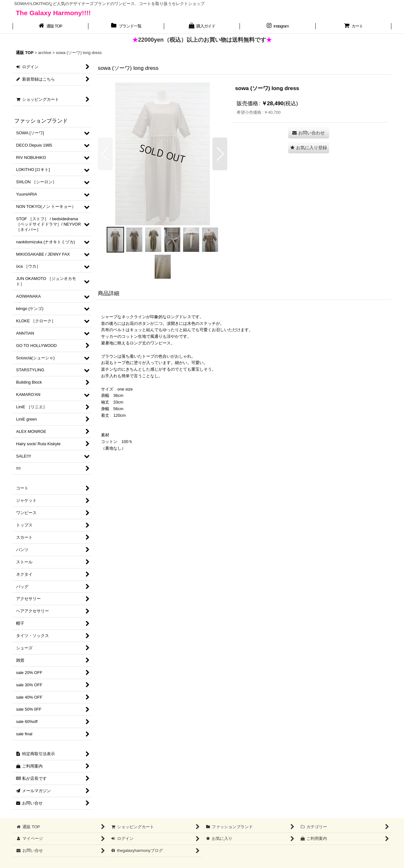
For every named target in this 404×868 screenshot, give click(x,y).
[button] (105, 154)
